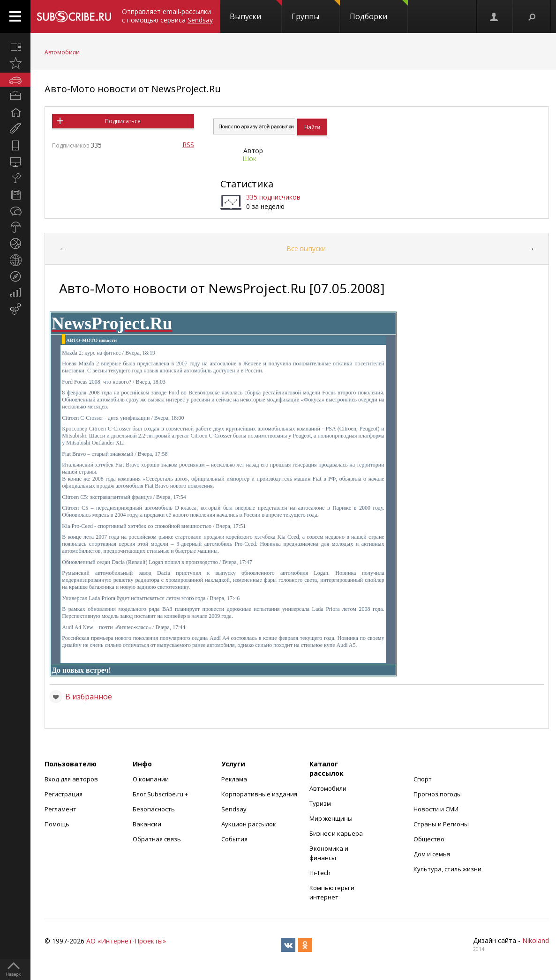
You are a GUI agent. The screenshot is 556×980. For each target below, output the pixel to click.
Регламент (60, 809)
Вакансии (147, 824)
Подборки (379, 11)
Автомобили (62, 52)
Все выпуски (306, 249)
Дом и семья (432, 854)
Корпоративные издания (259, 794)
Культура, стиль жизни (447, 869)
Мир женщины (331, 818)
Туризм (320, 803)
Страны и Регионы (441, 824)
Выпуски (256, 11)
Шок (249, 159)
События (234, 839)
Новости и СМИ (436, 809)
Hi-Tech (320, 873)
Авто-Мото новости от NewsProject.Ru (133, 89)
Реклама (234, 779)
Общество (429, 839)
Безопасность (154, 809)
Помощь (57, 824)
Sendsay (234, 809)
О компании (151, 779)
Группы (316, 11)
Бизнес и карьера (336, 833)
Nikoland (536, 940)
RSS (188, 145)
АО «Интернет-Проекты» (126, 941)
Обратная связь (157, 839)
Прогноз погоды (438, 794)
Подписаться (123, 121)
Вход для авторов (71, 779)
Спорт (423, 779)
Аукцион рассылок (249, 824)
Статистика (247, 184)
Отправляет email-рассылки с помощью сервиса (167, 16)
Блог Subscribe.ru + (161, 794)
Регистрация (64, 794)
